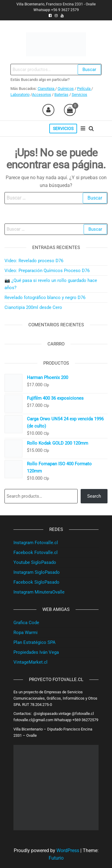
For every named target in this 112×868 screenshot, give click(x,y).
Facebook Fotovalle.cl (36, 552)
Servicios (79, 95)
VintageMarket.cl (30, 662)
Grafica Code (26, 623)
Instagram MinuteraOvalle (39, 592)
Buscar (89, 70)
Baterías (61, 95)
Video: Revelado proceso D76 (34, 261)
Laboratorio (20, 95)
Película (84, 89)
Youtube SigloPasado (35, 562)
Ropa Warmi (26, 632)
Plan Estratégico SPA (34, 642)
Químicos (66, 89)
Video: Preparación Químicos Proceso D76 (47, 271)
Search (94, 496)
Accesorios (42, 95)
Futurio (56, 858)
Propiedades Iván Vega (36, 652)
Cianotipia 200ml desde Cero (33, 307)
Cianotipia (46, 89)
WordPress (68, 850)
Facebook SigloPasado (36, 582)
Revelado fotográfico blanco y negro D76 (45, 298)
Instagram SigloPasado (37, 572)
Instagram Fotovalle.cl (36, 543)
